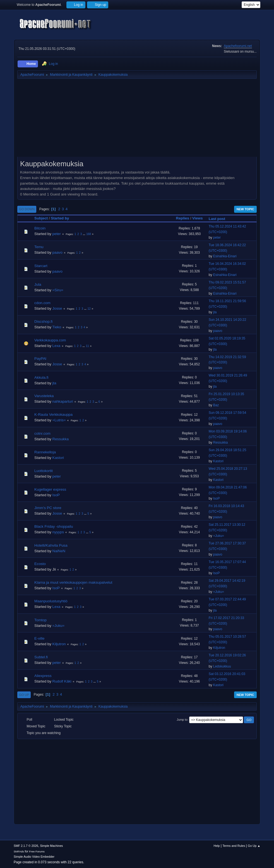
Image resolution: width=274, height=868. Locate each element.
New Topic (245, 209)
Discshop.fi (43, 321)
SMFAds (19, 851)
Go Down (27, 209)
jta (215, 312)
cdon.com (42, 303)
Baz (216, 405)
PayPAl (40, 359)
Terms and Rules (234, 846)
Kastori (58, 458)
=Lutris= (59, 420)
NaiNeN (59, 551)
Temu (39, 247)
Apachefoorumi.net (238, 46)
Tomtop (40, 620)
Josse (57, 308)
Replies (183, 218)
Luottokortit (44, 471)
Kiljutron (59, 644)
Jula (38, 284)
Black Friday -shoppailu (54, 526)
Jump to (182, 720)
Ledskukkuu (222, 666)
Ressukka (61, 439)
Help (217, 846)
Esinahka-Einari (225, 256)
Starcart (41, 266)
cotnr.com (42, 433)
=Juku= (219, 536)
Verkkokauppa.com (50, 340)
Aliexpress (43, 676)
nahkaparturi (63, 401)
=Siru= (58, 290)
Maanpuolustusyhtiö (51, 601)
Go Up (24, 695)
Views (198, 218)
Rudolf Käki (62, 681)
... (84, 234)
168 (89, 234)
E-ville (39, 638)
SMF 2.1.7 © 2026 (26, 846)
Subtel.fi (41, 657)
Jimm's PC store (48, 508)
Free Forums (37, 851)
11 (87, 346)
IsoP (56, 495)
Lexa (57, 346)
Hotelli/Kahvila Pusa (51, 545)
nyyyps (58, 532)
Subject (41, 218)
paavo (57, 252)
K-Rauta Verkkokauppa (53, 415)
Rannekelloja (45, 452)
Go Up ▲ (254, 846)
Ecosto (40, 564)
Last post (219, 219)
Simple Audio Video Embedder (34, 857)
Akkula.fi (41, 377)
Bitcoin (40, 228)
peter (57, 234)
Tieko (57, 327)
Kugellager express (50, 489)
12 (89, 309)
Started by (60, 218)
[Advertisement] (137, 120)
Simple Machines (51, 846)
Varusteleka (44, 396)
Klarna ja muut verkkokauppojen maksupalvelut (73, 582)
